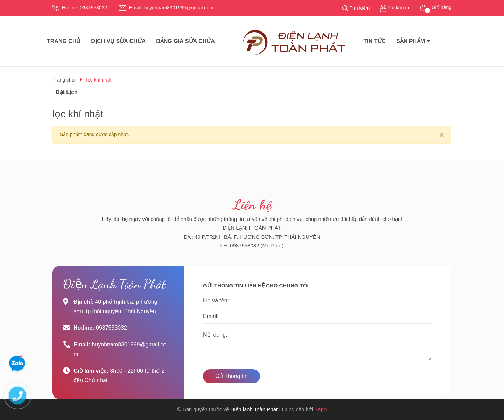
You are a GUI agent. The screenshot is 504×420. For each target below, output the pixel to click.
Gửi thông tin (232, 376)
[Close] (442, 135)
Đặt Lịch (67, 92)
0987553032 (93, 8)
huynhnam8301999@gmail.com (179, 8)
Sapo (320, 409)
